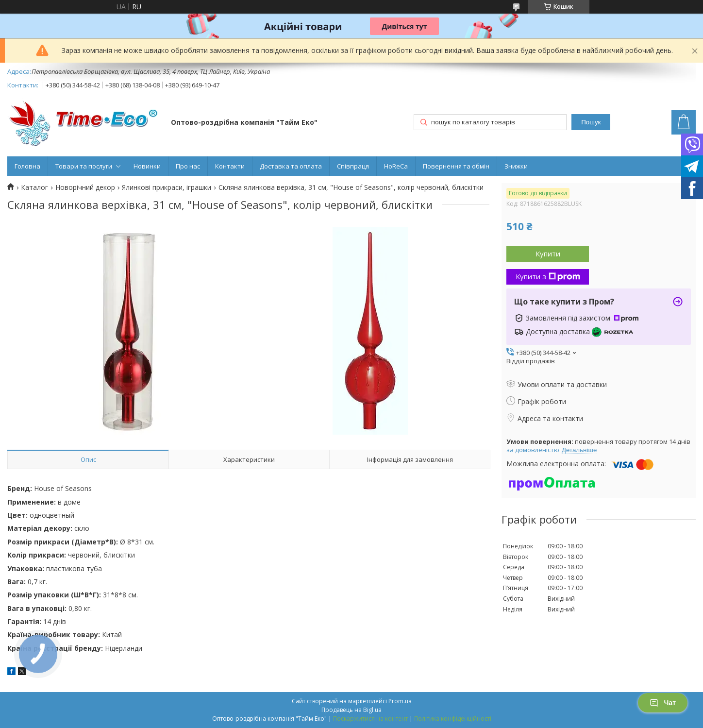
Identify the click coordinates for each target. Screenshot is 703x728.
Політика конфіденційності (453, 719)
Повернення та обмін (456, 166)
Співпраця (353, 166)
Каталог (34, 187)
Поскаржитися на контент (370, 719)
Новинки (147, 166)
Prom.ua (400, 701)
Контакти (230, 166)
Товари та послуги (84, 166)
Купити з (548, 276)
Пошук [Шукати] (591, 122)
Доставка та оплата (291, 166)
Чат (663, 703)
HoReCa (396, 166)
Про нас (188, 166)
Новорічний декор (85, 187)
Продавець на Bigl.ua (351, 710)
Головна (27, 166)
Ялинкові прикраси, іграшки (167, 187)
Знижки (516, 166)
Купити (548, 254)
